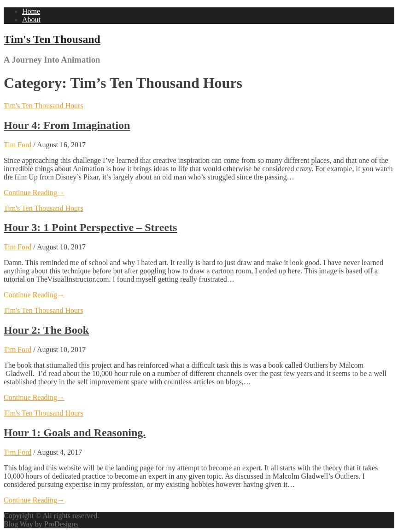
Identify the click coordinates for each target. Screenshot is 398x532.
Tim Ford (18, 145)
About (31, 20)
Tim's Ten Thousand (52, 39)
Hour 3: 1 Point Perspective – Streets (90, 227)
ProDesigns (61, 524)
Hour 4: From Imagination (67, 125)
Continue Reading (34, 193)
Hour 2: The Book (46, 330)
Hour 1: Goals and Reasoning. (75, 433)
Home (31, 11)
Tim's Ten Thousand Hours (44, 106)
